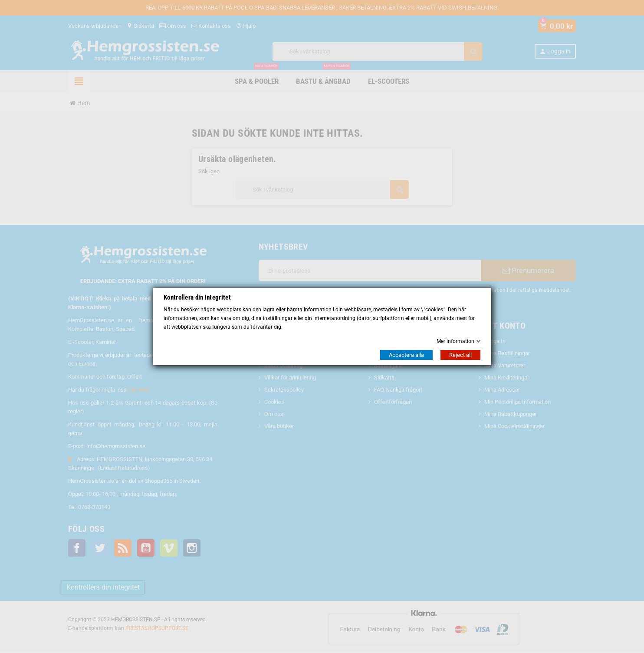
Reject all (460, 355)
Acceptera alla (406, 355)
